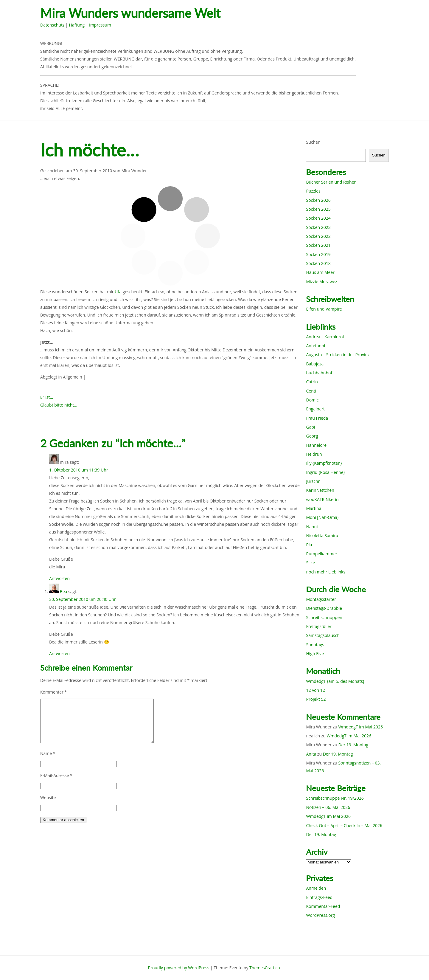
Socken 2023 (318, 227)
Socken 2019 (318, 254)
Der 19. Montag (353, 745)
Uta (118, 292)
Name (48, 753)
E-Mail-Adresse (56, 775)
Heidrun (314, 454)
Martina (314, 508)
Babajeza (315, 364)
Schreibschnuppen (324, 617)
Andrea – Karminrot (325, 337)
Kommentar (53, 692)
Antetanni (315, 346)
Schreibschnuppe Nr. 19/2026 (335, 798)
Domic (312, 400)
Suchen (313, 142)
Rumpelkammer (322, 554)
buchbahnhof (319, 373)
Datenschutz (52, 25)
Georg (312, 436)
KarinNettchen (320, 490)
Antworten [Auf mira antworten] (59, 578)
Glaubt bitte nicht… (59, 405)
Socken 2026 (318, 200)
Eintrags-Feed (319, 897)
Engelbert (315, 409)
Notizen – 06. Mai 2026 (328, 807)
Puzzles (313, 191)
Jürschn (313, 481)
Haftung (77, 25)
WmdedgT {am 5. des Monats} (335, 681)
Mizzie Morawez (321, 282)
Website (48, 797)
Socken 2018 (318, 263)
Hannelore (316, 445)
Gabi (310, 427)
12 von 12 (315, 690)
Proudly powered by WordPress (179, 968)
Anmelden (316, 888)
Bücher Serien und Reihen (331, 182)
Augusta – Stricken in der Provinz (338, 355)
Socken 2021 (318, 245)
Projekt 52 (316, 699)
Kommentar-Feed (323, 906)
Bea (64, 591)
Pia (309, 545)
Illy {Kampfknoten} (324, 463)
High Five (315, 653)
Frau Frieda (317, 418)
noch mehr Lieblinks (326, 572)
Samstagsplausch (323, 635)
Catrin (312, 382)
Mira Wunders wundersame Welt (130, 13)
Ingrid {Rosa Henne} (325, 472)
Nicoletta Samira (322, 535)
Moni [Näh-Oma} (322, 517)
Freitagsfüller (319, 626)
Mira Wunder (134, 171)
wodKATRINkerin (322, 499)
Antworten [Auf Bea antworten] (59, 653)
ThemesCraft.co (265, 968)
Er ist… (47, 397)
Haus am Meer (320, 272)
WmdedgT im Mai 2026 (360, 727)
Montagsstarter (321, 599)
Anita (311, 754)
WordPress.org (320, 915)
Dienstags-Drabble (324, 608)
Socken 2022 (318, 236)
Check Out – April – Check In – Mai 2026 (344, 825)
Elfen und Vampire (324, 309)
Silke (310, 563)
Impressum (100, 25)
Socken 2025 (318, 209)
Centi (311, 391)
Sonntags (315, 645)
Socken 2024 (318, 218)
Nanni (312, 527)
